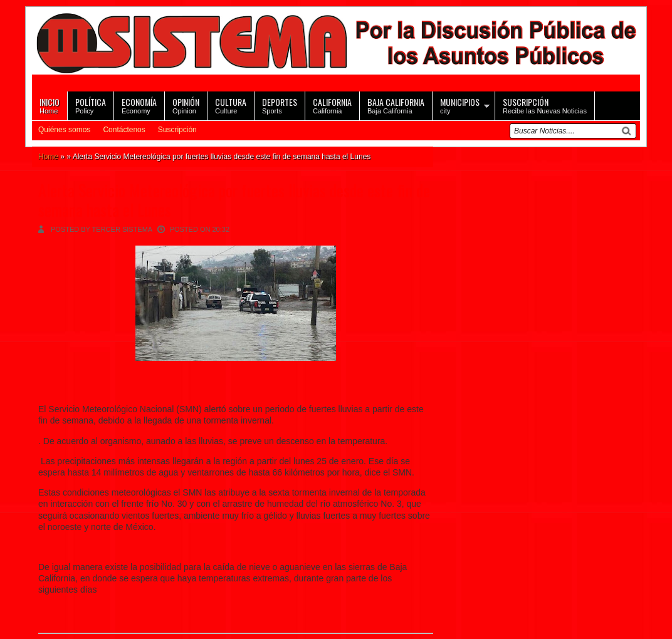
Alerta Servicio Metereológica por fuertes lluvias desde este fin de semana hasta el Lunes (234, 200)
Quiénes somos (64, 130)
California (332, 105)
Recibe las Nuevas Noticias (545, 105)
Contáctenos (124, 130)
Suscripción (177, 130)
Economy (139, 105)
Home (50, 105)
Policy (91, 105)
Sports (280, 105)
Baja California (396, 105)
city (460, 105)
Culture (231, 105)
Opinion (186, 105)
